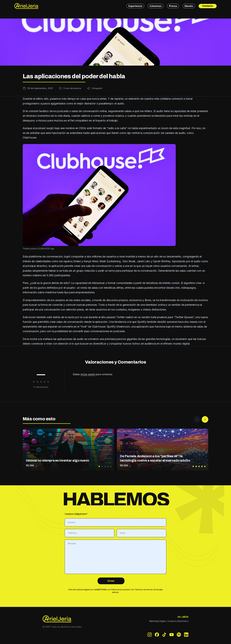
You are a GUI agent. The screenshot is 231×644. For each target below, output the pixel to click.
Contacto (208, 6)
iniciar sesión (88, 374)
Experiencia (135, 6)
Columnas (156, 6)
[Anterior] (197, 419)
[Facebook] (157, 635)
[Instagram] (150, 635)
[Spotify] (179, 635)
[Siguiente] (205, 419)
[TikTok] (164, 635)
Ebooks (189, 6)
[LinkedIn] (186, 635)
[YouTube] (172, 635)
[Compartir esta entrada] (95, 88)
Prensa (173, 6)
